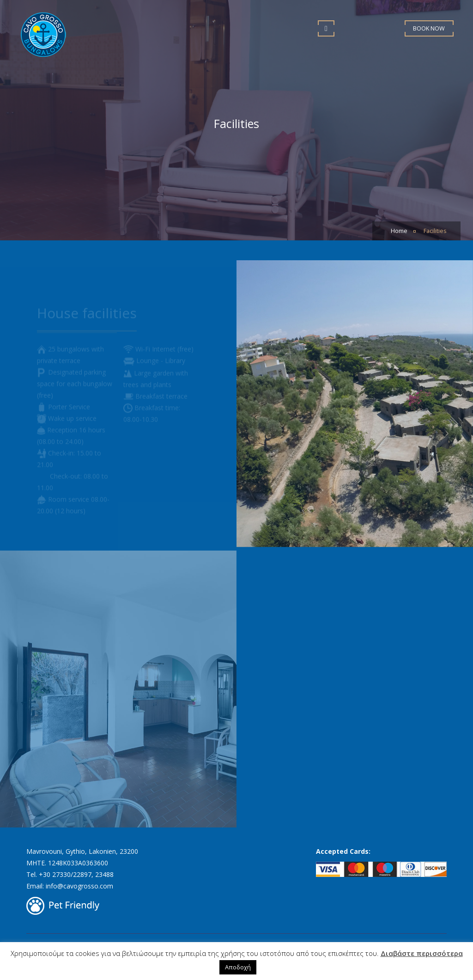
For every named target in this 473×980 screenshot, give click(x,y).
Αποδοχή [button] (238, 967)
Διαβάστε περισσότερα (422, 953)
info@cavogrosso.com (79, 886)
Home (399, 231)
